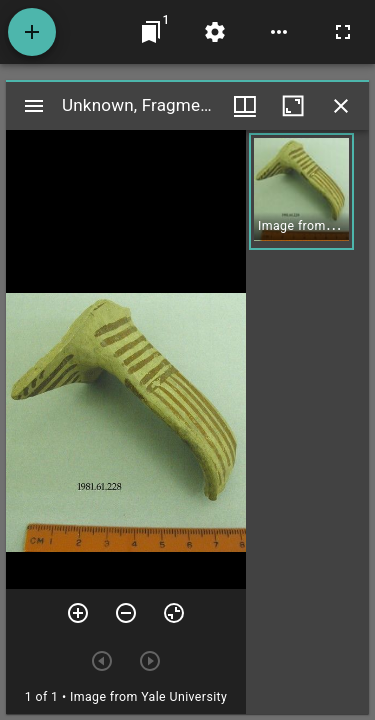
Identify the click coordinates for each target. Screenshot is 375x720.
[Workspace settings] (215, 32)
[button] (301, 191)
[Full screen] (343, 32)
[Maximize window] (293, 106)
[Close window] (341, 106)
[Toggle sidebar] (34, 106)
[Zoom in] (78, 613)
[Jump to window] (151, 32)
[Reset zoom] (174, 613)
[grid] (307, 422)
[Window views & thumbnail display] (245, 106)
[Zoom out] (126, 613)
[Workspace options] (279, 32)
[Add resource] (32, 32)
